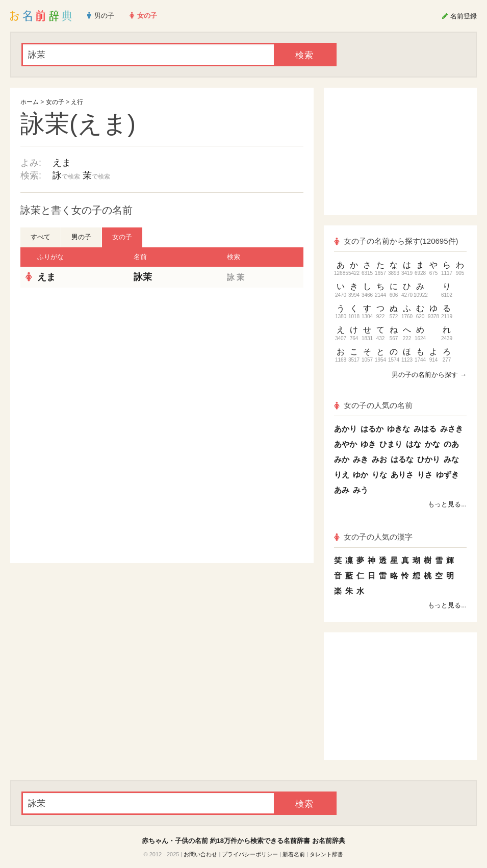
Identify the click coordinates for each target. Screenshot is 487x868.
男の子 (81, 237)
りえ (342, 475)
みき (361, 459)
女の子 (55, 102)
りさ (425, 475)
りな (379, 475)
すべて (41, 237)
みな (451, 459)
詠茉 (143, 277)
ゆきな (399, 429)
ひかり (429, 459)
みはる (425, 429)
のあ (451, 444)
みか (342, 459)
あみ (342, 490)
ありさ (402, 475)
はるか (372, 429)
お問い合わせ (200, 854)
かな (432, 444)
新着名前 (294, 854)
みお (379, 459)
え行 (77, 102)
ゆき (368, 444)
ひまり (391, 444)
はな (414, 444)
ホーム (30, 102)
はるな (402, 459)
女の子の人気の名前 (373, 405)
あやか (345, 444)
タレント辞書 (326, 854)
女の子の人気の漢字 (373, 537)
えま (62, 163)
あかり (345, 429)
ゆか (361, 475)
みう (361, 490)
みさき (452, 429)
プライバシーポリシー (250, 854)
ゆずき (447, 475)
